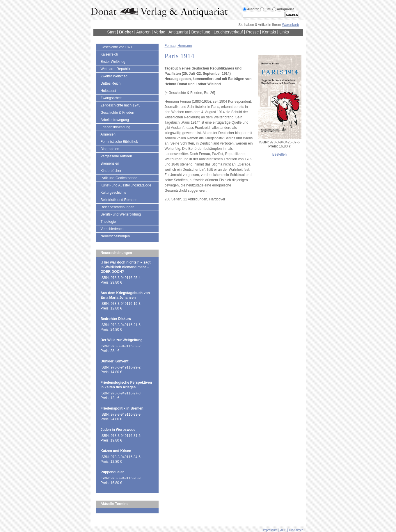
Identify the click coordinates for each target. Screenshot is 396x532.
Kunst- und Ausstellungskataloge (126, 185)
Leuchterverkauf (228, 32)
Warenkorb (290, 25)
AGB (283, 530)
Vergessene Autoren (116, 156)
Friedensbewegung (116, 127)
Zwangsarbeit (111, 98)
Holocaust (108, 91)
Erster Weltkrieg (113, 62)
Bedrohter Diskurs (116, 319)
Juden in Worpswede (118, 430)
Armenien (108, 134)
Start (111, 32)
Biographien (110, 149)
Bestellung (201, 32)
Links (284, 32)
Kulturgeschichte (114, 193)
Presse (253, 32)
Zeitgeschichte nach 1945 (121, 105)
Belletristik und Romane (119, 200)
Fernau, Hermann (178, 46)
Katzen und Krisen (116, 451)
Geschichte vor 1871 (117, 47)
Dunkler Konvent (115, 361)
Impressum (270, 530)
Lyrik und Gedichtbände (119, 178)
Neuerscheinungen (115, 236)
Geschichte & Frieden (117, 113)
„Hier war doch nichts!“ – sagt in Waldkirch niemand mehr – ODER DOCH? (126, 267)
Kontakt (269, 32)
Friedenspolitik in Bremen (122, 408)
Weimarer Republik (116, 69)
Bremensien (110, 163)
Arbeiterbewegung (115, 120)
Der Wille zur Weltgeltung (122, 340)
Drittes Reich (111, 83)
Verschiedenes (112, 229)
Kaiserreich (109, 54)
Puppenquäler (112, 472)
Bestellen (279, 154)
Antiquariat (178, 32)
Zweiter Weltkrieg (114, 76)
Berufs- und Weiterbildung (121, 214)
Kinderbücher (111, 171)
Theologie (108, 222)
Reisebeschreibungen (118, 207)
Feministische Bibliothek (119, 142)
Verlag (160, 32)
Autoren (143, 32)
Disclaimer (296, 530)
